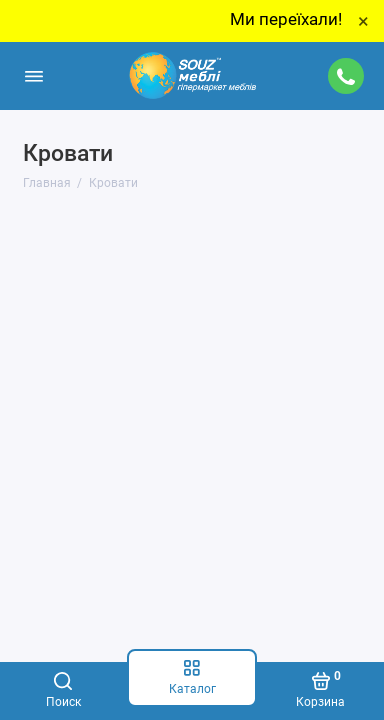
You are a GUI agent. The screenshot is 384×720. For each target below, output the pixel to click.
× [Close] (363, 21)
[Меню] (34, 76)
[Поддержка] (347, 76)
